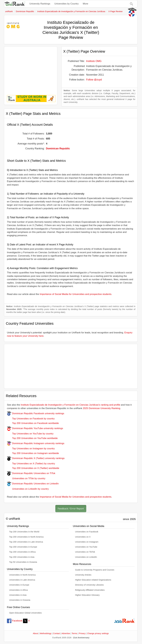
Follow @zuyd (94, 80)
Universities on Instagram (87, 542)
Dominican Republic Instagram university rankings (36, 443)
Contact (57, 633)
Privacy (82, 633)
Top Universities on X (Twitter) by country (31, 464)
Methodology (46, 633)
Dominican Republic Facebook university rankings (36, 413)
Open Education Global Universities (25, 613)
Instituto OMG (94, 61)
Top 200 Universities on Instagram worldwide (33, 453)
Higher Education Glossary (87, 595)
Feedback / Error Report (71, 509)
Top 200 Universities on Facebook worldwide (33, 423)
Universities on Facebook (87, 532)
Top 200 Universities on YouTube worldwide (32, 438)
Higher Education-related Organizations (93, 580)
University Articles (83, 575)
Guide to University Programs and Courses (95, 570)
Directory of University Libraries (89, 585)
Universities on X (83, 537)
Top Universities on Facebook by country (31, 419)
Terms (74, 633)
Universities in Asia (18, 595)
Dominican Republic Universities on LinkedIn (33, 484)
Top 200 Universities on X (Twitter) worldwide (33, 468)
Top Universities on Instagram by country (31, 449)
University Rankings (40, 4)
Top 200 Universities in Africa (22, 552)
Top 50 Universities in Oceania (23, 562)
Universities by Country (66, 4)
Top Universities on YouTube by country (30, 434)
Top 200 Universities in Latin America (26, 542)
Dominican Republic (58, 149)
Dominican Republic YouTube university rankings (35, 428)
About (35, 633)
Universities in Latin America (22, 580)
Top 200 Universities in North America (26, 537)
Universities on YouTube (86, 547)
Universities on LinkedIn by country (28, 489)
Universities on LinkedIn (86, 557)
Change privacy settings (98, 633)
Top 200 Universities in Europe (23, 547)
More (85, 4)
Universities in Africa (18, 590)
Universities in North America (22, 575)
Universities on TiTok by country (26, 478)
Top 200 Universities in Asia (22, 557)
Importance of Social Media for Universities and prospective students (76, 294)
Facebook (15, 621)
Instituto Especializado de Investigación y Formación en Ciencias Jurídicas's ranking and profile (70, 405)
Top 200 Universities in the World (24, 532)
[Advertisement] (31, 69)
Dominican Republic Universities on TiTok (31, 473)
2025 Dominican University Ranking (101, 408)
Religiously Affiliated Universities (90, 590)
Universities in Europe (19, 585)
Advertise (66, 633)
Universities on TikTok (85, 552)
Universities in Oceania (20, 600)
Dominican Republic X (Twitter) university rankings (36, 458)
